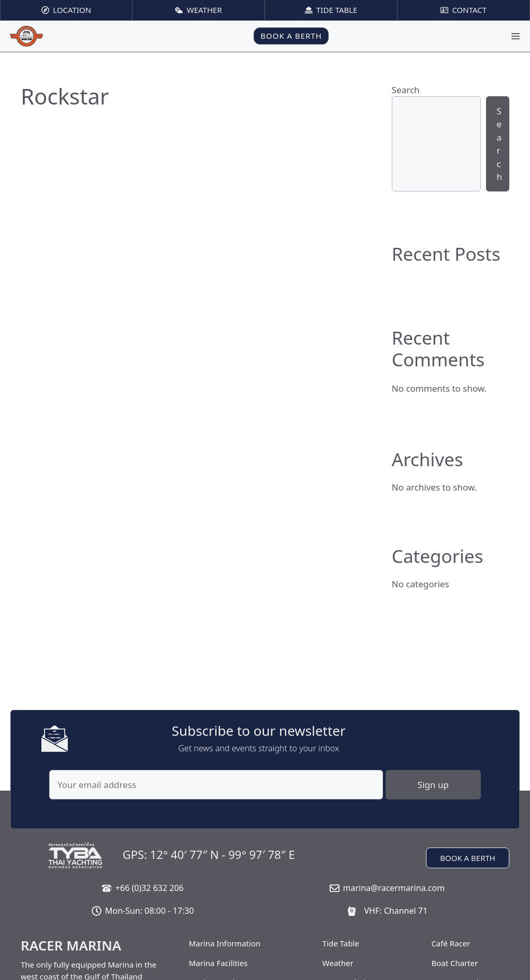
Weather (338, 963)
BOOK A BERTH (291, 36)
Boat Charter (454, 963)
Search (406, 90)
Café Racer (451, 943)
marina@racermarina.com (394, 888)
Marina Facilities (218, 963)
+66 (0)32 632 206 (150, 888)
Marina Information (225, 943)
